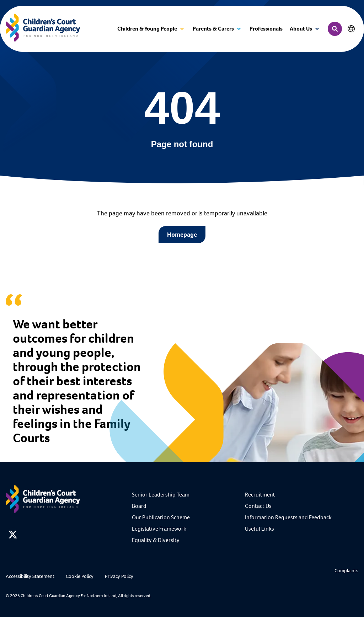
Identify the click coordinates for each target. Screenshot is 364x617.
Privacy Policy (119, 576)
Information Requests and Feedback (288, 517)
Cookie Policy (80, 576)
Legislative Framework (159, 529)
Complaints (346, 571)
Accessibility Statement (30, 576)
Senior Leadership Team (161, 495)
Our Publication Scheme (161, 517)
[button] (151, 29)
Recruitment (260, 495)
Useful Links (259, 529)
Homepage (182, 235)
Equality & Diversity (156, 540)
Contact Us (258, 506)
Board (139, 506)
